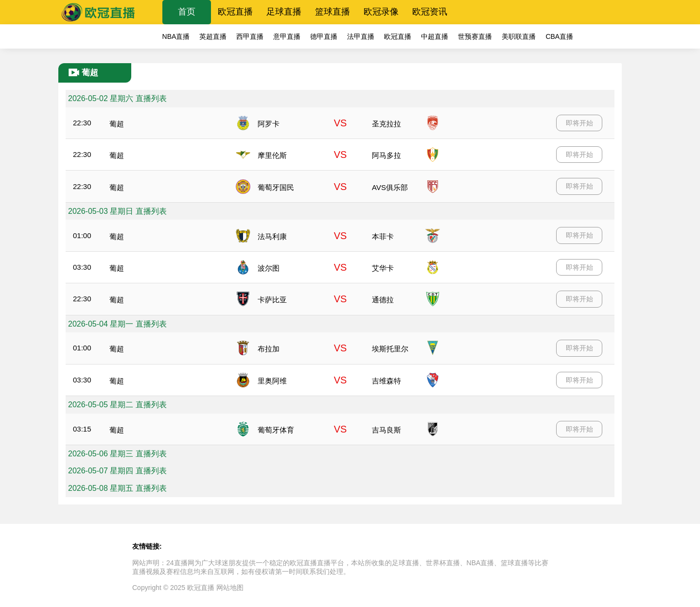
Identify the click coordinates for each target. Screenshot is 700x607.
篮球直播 (332, 12)
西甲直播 (250, 36)
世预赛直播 (475, 36)
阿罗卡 (269, 124)
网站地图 (230, 588)
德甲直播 (324, 36)
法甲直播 (361, 36)
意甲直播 (287, 36)
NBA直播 (176, 36)
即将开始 (579, 123)
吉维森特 (386, 381)
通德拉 (383, 300)
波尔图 (269, 268)
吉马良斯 (386, 430)
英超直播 (213, 36)
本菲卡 (383, 236)
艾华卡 (383, 268)
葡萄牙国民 (276, 187)
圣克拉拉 (386, 124)
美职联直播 (519, 36)
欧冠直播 (235, 12)
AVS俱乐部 (390, 187)
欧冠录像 (381, 12)
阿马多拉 (386, 155)
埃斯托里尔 (390, 349)
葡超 (117, 124)
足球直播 (284, 12)
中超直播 (435, 36)
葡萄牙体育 (276, 430)
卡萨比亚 (272, 300)
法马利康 (272, 236)
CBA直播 (559, 36)
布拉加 (269, 349)
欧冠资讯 (430, 12)
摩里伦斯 (272, 155)
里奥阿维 (272, 381)
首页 (187, 12)
